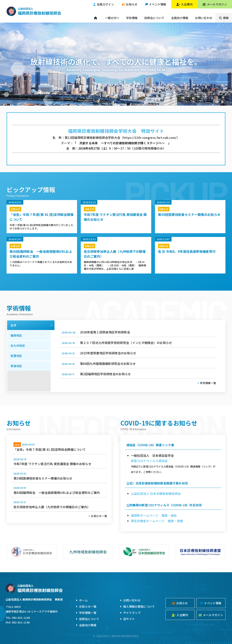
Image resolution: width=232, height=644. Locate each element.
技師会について (154, 18)
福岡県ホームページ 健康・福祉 (154, 515)
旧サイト (129, 619)
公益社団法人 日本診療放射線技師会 (156, 494)
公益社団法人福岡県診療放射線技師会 (34, 11)
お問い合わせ (204, 18)
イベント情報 (156, 4)
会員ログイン (104, 4)
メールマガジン (215, 4)
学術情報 (132, 18)
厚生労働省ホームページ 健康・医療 (157, 521)
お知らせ (130, 4)
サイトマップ (132, 613)
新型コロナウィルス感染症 (149, 461)
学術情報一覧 (208, 383)
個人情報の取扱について (139, 606)
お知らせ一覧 (99, 516)
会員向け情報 (180, 18)
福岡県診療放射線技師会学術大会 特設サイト (116, 131)
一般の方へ (112, 18)
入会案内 (185, 4)
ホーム (83, 600)
